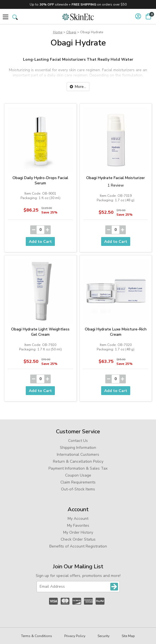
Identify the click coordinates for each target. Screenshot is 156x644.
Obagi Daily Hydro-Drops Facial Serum (40, 180)
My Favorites (78, 525)
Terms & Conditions (37, 636)
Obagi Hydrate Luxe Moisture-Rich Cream (116, 332)
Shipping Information (78, 448)
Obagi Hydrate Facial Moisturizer (116, 178)
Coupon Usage (78, 475)
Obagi (71, 32)
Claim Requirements (78, 482)
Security (103, 636)
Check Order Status (78, 539)
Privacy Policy (75, 636)
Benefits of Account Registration (78, 546)
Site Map (128, 636)
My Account (78, 519)
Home (58, 32)
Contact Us (78, 441)
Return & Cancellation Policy (78, 461)
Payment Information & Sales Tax (78, 468)
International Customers (78, 455)
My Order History (78, 532)
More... (80, 87)
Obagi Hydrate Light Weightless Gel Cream (40, 332)
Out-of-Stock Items (78, 489)
